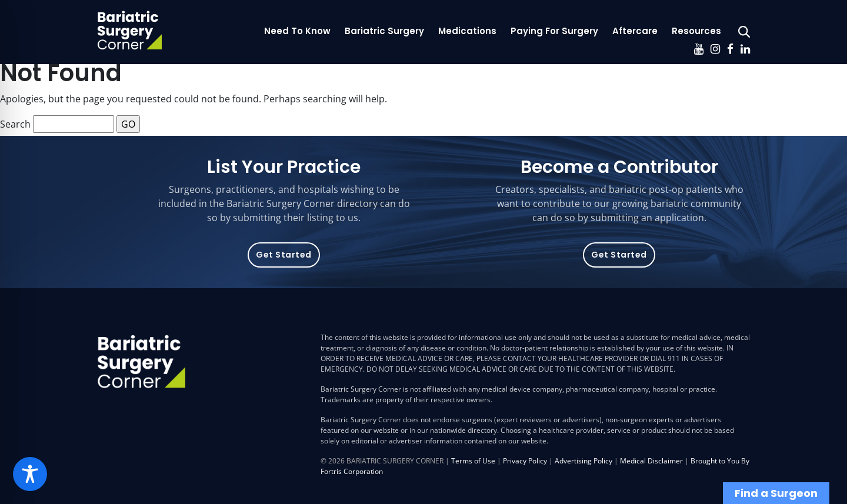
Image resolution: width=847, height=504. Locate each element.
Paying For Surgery (554, 31)
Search (15, 124)
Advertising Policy (583, 461)
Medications (467, 31)
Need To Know (297, 31)
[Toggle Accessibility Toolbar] (30, 474)
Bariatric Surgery (384, 31)
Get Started (284, 255)
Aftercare (635, 31)
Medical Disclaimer (651, 461)
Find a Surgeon (776, 493)
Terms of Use (473, 461)
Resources (696, 31)
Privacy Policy (525, 461)
